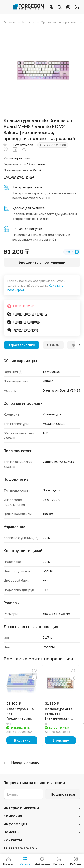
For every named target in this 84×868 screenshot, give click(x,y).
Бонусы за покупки (27, 229)
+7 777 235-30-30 (19, 848)
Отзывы (53, 345)
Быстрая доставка (27, 187)
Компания (13, 816)
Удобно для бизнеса (28, 208)
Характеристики (22, 345)
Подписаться (63, 794)
